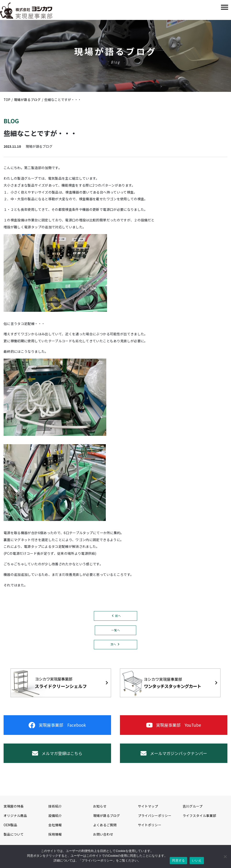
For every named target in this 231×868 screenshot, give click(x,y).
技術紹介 (55, 810)
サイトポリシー (150, 829)
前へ (118, 616)
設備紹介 (55, 820)
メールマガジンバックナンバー (174, 756)
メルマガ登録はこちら (57, 756)
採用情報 (55, 838)
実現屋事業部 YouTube (174, 727)
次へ (113, 645)
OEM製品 (11, 829)
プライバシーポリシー (155, 820)
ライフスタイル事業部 (199, 820)
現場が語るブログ (107, 820)
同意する (178, 860)
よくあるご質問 (105, 829)
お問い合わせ (103, 838)
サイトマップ (148, 810)
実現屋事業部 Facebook (57, 727)
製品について (14, 838)
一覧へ (116, 630)
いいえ (197, 860)
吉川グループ (193, 810)
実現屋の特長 (14, 810)
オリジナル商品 (15, 820)
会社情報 (55, 829)
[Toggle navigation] (225, 7)
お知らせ (100, 810)
